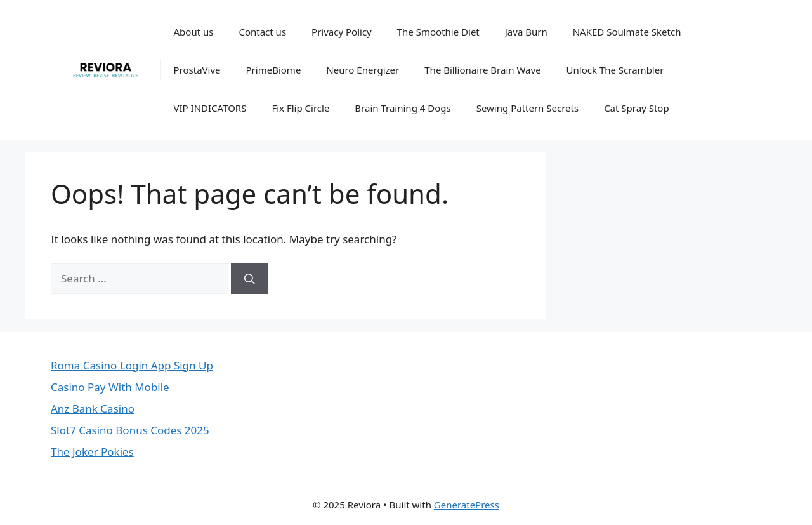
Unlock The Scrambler (615, 70)
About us (194, 32)
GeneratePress (467, 505)
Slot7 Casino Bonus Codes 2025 (130, 430)
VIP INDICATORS (210, 108)
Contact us (262, 32)
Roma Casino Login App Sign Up (132, 365)
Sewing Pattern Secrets (527, 108)
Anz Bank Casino (93, 409)
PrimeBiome (274, 70)
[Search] (250, 279)
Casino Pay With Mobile (110, 387)
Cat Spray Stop (636, 108)
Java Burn (526, 32)
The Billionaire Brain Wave (482, 70)
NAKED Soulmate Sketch (627, 32)
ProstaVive (197, 70)
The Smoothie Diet (438, 32)
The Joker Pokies (92, 452)
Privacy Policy (342, 32)
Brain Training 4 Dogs (403, 108)
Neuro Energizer (363, 70)
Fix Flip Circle (300, 108)
